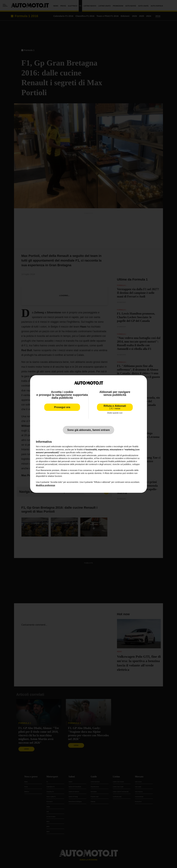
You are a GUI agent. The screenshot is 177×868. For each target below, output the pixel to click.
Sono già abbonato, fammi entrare (88, 430)
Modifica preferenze (45, 485)
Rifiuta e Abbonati (115, 407)
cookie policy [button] (87, 452)
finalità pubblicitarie (117, 461)
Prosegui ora (62, 407)
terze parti (81, 455)
